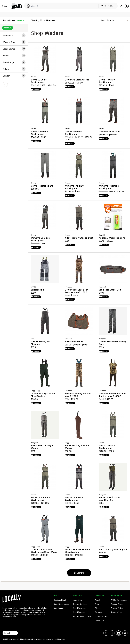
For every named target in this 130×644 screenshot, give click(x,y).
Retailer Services (80, 604)
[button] (14, 35)
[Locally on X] (125, 633)
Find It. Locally (109, 6)
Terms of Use (117, 612)
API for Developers (119, 600)
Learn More (78, 600)
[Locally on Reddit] (106, 633)
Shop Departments (61, 604)
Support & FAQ (101, 616)
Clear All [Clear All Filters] (21, 20)
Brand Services (79, 608)
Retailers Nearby (61, 600)
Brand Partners (79, 612)
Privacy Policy (117, 608)
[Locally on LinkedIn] (119, 633)
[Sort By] (115, 20)
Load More (79, 573)
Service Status (117, 604)
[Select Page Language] (10, 633)
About (97, 600)
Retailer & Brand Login (82, 616)
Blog (97, 604)
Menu (5, 6)
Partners (98, 612)
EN (121, 6)
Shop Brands (59, 608)
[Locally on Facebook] (112, 633)
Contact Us (100, 620)
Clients (98, 608)
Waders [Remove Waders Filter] (8, 28)
